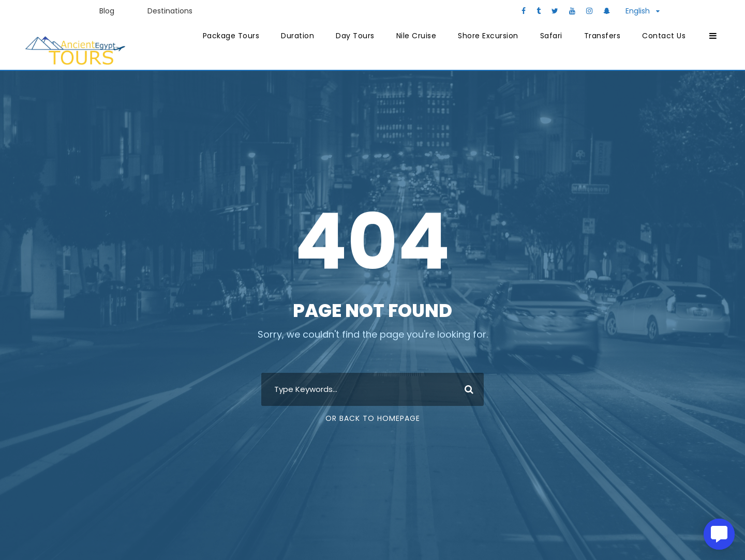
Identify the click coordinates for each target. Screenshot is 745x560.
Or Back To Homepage (373, 418)
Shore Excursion (488, 36)
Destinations (170, 11)
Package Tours (231, 36)
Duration (297, 36)
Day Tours (355, 36)
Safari (551, 36)
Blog (107, 11)
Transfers (602, 36)
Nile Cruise (416, 36)
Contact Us (664, 36)
